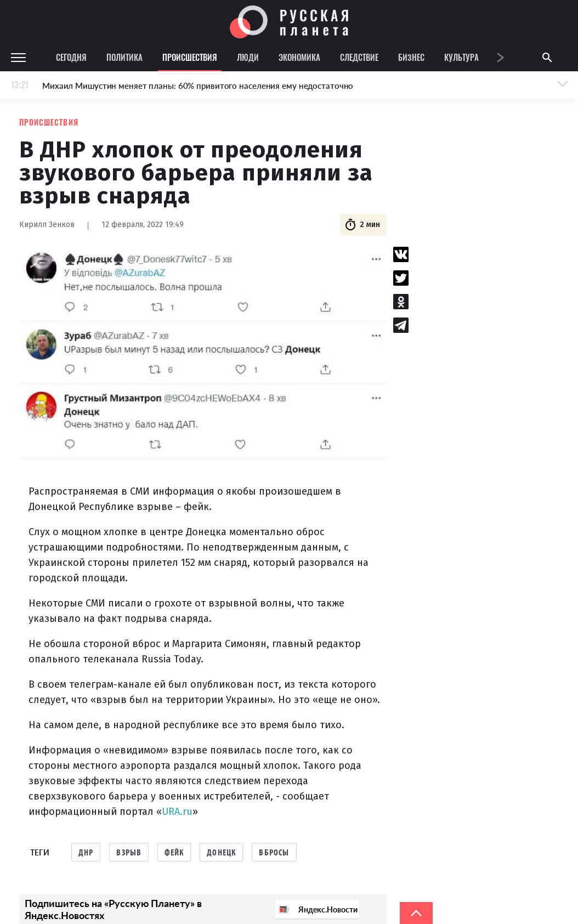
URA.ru (177, 812)
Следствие (359, 57)
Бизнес (411, 57)
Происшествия (190, 57)
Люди (248, 57)
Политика (124, 57)
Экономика (299, 57)
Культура (461, 57)
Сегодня (71, 57)
